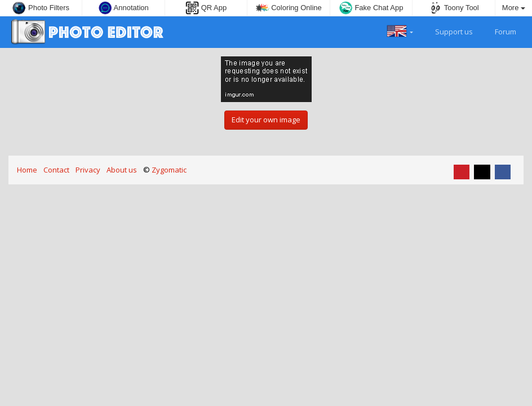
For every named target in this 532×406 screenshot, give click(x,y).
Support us (447, 30)
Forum (499, 30)
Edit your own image (266, 120)
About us (122, 170)
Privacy (88, 170)
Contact (56, 170)
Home (27, 170)
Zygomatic (169, 170)
